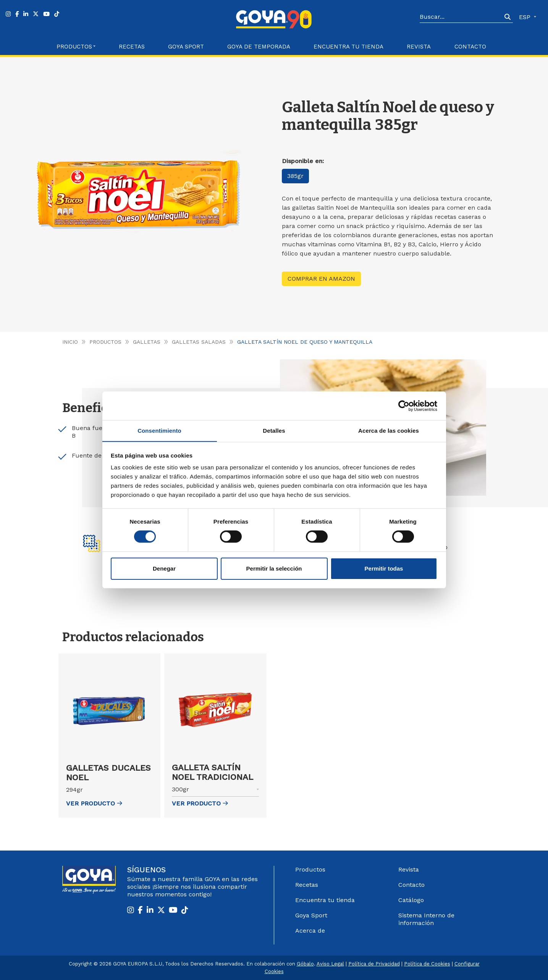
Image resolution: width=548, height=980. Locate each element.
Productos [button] (74, 47)
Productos (106, 342)
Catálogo (411, 900)
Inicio (70, 342)
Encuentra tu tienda (325, 900)
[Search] (461, 17)
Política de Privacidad (374, 964)
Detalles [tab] (274, 430)
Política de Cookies (427, 964)
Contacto (470, 47)
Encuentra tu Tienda (348, 47)
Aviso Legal (330, 964)
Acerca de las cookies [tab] (389, 430)
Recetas (132, 47)
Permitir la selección (274, 568)
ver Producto (94, 803)
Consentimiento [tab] (159, 430)
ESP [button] (526, 17)
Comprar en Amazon (321, 279)
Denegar (164, 568)
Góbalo (305, 964)
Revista (419, 47)
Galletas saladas (200, 342)
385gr (296, 176)
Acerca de (310, 931)
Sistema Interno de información (426, 919)
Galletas (147, 342)
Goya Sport (186, 47)
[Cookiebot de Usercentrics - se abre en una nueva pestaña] (404, 406)
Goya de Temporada (259, 47)
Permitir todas (384, 568)
